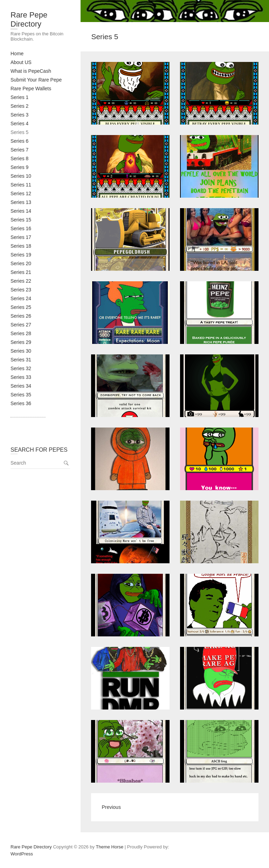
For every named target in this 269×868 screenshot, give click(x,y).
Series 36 (21, 403)
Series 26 (21, 316)
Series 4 (19, 124)
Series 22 (21, 281)
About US (21, 62)
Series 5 (19, 132)
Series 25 (21, 307)
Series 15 (21, 220)
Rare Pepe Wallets (31, 89)
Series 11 (21, 185)
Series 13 (21, 202)
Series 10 (21, 176)
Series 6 (19, 141)
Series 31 (21, 360)
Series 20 (21, 263)
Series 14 (21, 211)
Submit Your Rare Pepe (36, 80)
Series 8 (19, 158)
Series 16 (21, 228)
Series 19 (21, 255)
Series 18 (21, 246)
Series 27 (21, 325)
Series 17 (21, 237)
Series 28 (21, 333)
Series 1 (19, 97)
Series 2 (19, 106)
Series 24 (21, 298)
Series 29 (21, 342)
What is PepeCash (31, 71)
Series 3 (19, 115)
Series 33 (21, 377)
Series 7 (19, 150)
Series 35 (21, 395)
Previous (111, 807)
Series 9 (19, 167)
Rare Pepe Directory (29, 19)
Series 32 (21, 368)
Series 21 (21, 272)
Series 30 (21, 351)
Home (17, 54)
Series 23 (21, 290)
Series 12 (21, 193)
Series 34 (21, 386)
